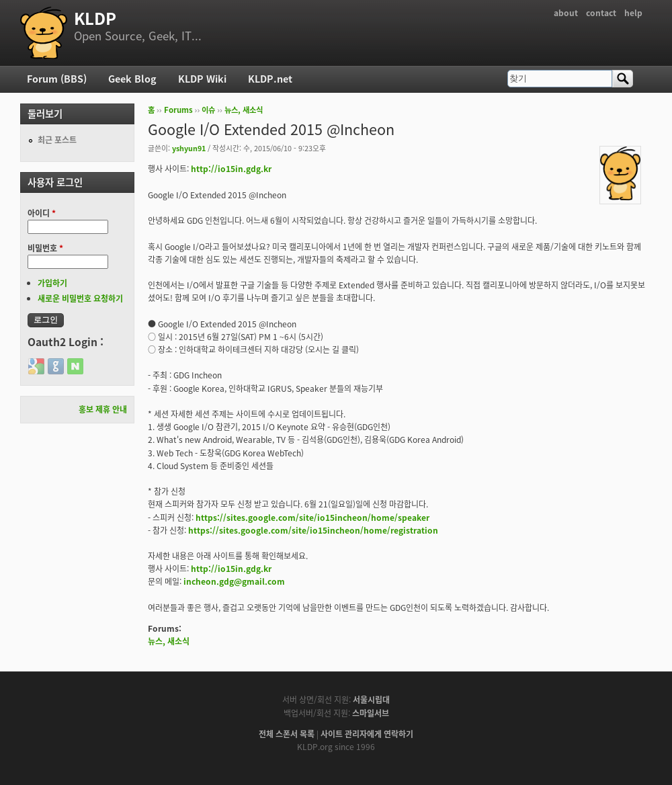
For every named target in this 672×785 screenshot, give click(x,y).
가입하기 (52, 283)
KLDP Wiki (202, 79)
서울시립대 (371, 700)
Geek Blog (132, 79)
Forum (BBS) (57, 79)
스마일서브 (371, 713)
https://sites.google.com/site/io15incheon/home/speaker (312, 518)
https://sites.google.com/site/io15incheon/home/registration (313, 530)
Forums (178, 110)
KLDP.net (270, 79)
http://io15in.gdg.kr (231, 169)
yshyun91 (189, 148)
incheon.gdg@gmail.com (234, 581)
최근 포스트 (57, 140)
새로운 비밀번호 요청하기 (80, 298)
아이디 (42, 213)
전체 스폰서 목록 (287, 734)
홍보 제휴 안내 (103, 409)
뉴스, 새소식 (244, 110)
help (633, 13)
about (566, 13)
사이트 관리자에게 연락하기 (367, 734)
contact (601, 13)
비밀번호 (45, 248)
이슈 (208, 110)
